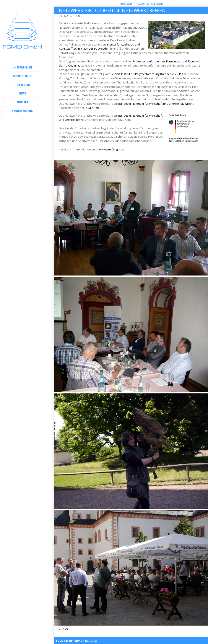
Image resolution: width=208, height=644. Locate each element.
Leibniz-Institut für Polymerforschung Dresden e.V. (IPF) (147, 74)
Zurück (63, 629)
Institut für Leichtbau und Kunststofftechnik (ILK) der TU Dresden (99, 47)
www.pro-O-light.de (112, 149)
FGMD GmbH (93, 108)
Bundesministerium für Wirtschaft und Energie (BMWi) (153, 104)
